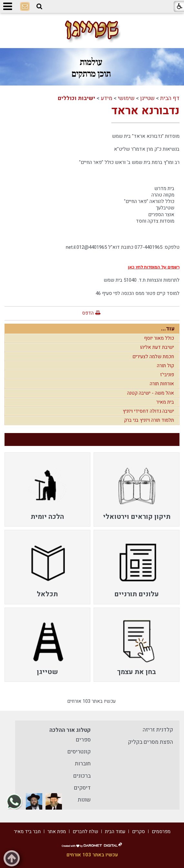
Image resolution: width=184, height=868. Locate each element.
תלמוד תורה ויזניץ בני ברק (149, 420)
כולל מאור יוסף (159, 338)
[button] (39, 6)
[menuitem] (136, 490)
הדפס (88, 313)
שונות (84, 800)
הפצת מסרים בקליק (150, 742)
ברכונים (82, 776)
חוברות (83, 764)
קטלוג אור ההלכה (70, 730)
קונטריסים (79, 752)
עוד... (168, 329)
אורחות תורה (162, 384)
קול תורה (165, 366)
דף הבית (170, 98)
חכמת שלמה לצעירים (153, 357)
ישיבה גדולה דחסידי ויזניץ (148, 411)
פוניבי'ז (167, 375)
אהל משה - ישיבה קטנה (151, 393)
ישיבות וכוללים (77, 98)
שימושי (126, 98)
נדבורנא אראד (145, 111)
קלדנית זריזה (158, 730)
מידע (107, 98)
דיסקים (82, 788)
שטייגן (147, 98)
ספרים (83, 740)
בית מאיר (165, 402)
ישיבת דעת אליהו (157, 347)
